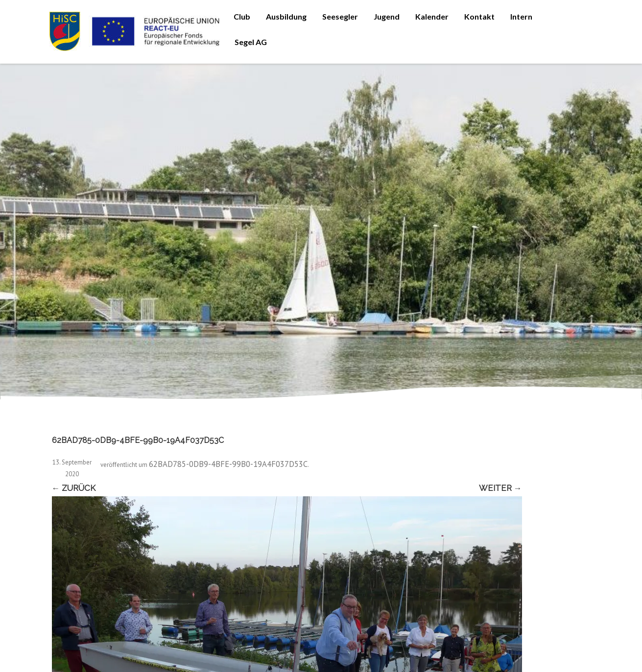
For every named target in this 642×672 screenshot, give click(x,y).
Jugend (387, 16)
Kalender (432, 16)
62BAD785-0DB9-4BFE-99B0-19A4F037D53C (228, 464)
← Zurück (74, 488)
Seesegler (340, 16)
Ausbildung (286, 16)
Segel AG (251, 42)
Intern (521, 16)
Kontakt (479, 16)
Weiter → (500, 488)
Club (242, 16)
